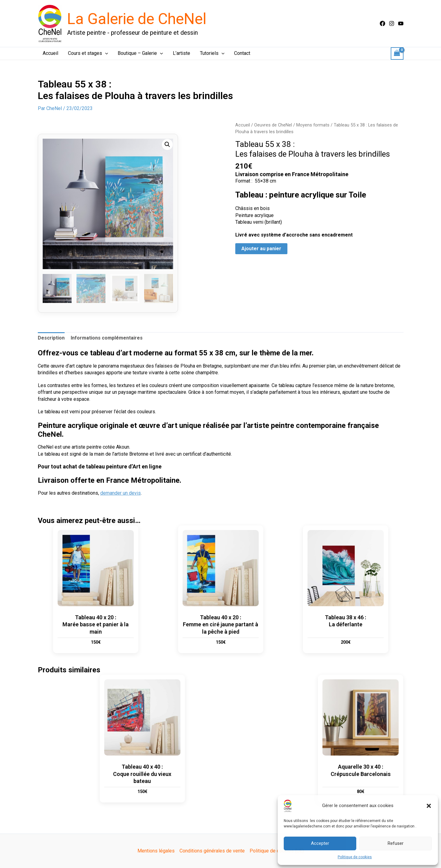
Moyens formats (313, 125)
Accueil (50, 53)
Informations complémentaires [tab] (107, 338)
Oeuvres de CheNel (273, 125)
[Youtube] (401, 23)
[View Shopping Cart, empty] (397, 53)
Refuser (396, 843)
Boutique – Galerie (140, 53)
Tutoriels (212, 53)
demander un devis (121, 493)
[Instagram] (392, 23)
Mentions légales (156, 851)
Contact (242, 53)
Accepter (320, 843)
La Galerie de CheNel (137, 19)
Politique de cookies (355, 857)
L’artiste (181, 53)
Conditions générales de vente (212, 851)
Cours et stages (88, 53)
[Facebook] (382, 23)
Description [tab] (51, 338)
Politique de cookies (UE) (277, 851)
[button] (429, 806)
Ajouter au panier (261, 249)
